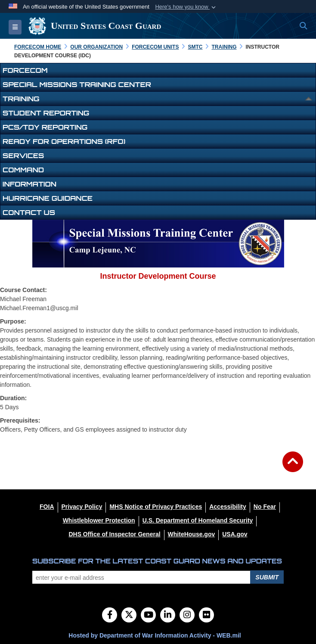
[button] (186, 7)
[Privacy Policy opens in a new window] (82, 507)
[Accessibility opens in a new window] (228, 507)
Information (29, 184)
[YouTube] (148, 616)
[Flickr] (206, 616)
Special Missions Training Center (77, 84)
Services (23, 156)
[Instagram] (187, 616)
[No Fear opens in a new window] (265, 507)
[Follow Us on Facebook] (110, 616)
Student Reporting (46, 113)
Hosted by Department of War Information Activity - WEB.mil (155, 635)
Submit (267, 577)
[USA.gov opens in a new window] (235, 534)
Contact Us (29, 212)
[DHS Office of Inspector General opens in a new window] (114, 534)
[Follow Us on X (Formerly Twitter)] (129, 616)
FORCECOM (25, 70)
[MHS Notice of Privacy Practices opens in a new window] (156, 507)
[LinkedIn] (168, 616)
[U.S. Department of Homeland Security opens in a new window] (198, 520)
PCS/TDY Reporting (45, 127)
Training (21, 99)
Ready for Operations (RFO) (64, 141)
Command (23, 170)
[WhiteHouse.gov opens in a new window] (192, 534)
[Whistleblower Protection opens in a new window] (99, 520)
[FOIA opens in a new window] (47, 507)
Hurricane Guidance (48, 198)
